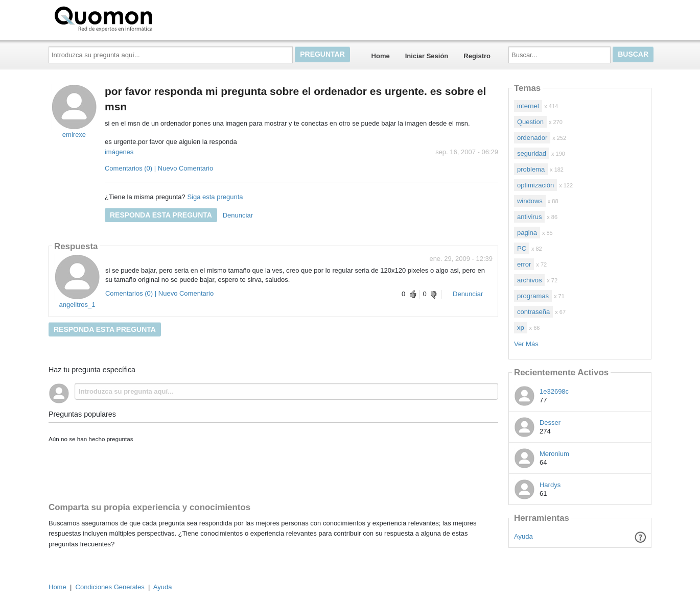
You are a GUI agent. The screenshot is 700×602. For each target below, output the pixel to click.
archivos (529, 280)
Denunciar (238, 215)
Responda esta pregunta (161, 215)
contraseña (533, 312)
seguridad (532, 153)
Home (381, 56)
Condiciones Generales (110, 587)
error (524, 264)
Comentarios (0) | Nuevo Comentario (159, 168)
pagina (527, 233)
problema (531, 169)
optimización (535, 185)
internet (528, 106)
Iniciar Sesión (427, 56)
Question (530, 122)
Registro (477, 56)
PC (522, 248)
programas (533, 296)
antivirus (529, 217)
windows (530, 201)
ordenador (532, 138)
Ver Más (526, 344)
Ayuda (523, 536)
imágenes (119, 152)
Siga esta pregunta (215, 197)
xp (521, 328)
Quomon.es (136, 18)
